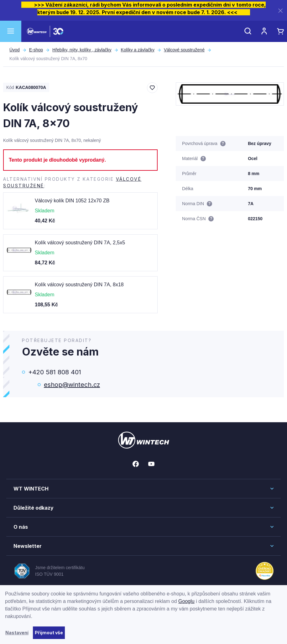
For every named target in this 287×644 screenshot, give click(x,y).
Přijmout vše (49, 633)
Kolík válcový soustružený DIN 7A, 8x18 (79, 285)
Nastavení (17, 633)
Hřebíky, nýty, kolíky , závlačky (82, 50)
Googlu (186, 601)
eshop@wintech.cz (72, 385)
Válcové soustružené (184, 50)
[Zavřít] (280, 10)
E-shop (36, 50)
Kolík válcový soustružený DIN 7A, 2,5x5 (80, 243)
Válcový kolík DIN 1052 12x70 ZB (72, 201)
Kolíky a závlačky (138, 50)
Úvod (15, 50)
